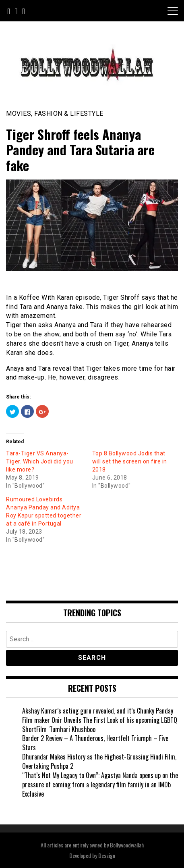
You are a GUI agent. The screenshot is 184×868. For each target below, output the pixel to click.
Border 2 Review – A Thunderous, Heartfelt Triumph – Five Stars (95, 743)
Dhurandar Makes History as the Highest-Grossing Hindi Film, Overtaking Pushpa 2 (99, 761)
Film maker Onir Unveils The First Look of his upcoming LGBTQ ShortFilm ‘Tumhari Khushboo (100, 725)
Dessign (107, 855)
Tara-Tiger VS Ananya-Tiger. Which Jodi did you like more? (40, 461)
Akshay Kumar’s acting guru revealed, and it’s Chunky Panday (98, 711)
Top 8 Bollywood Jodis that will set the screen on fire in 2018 (130, 461)
